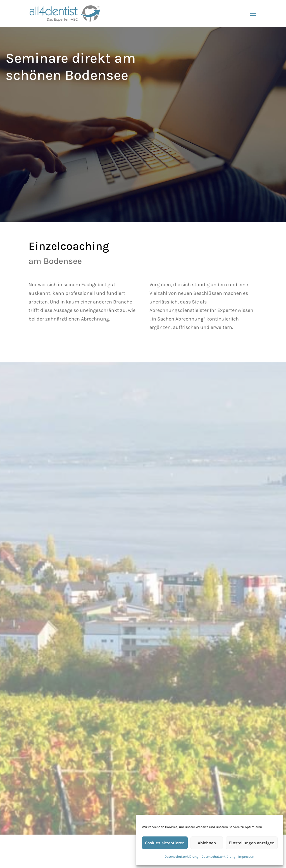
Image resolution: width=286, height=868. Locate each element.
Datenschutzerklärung (182, 857)
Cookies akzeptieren (165, 843)
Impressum (247, 857)
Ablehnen (207, 843)
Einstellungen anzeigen (252, 843)
